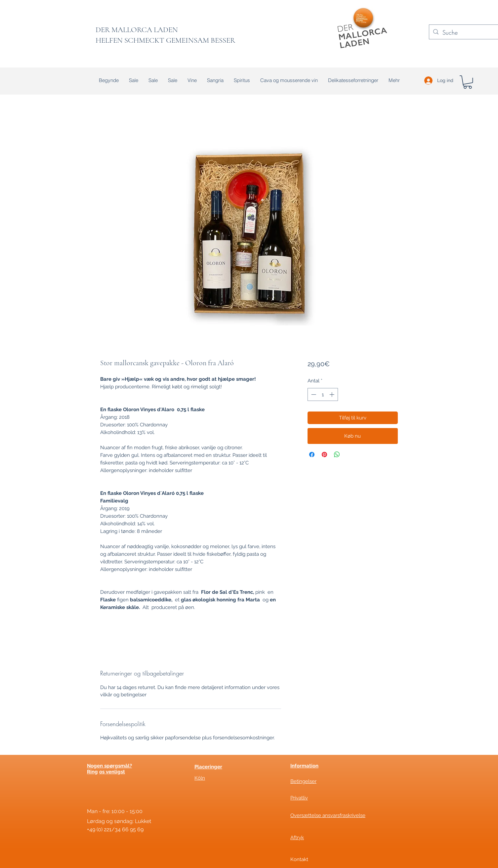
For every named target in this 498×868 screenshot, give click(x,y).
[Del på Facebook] (312, 455)
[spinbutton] (323, 394)
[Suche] (467, 33)
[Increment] (332, 394)
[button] (468, 82)
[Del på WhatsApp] (337, 455)
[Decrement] (313, 394)
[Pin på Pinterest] (324, 455)
